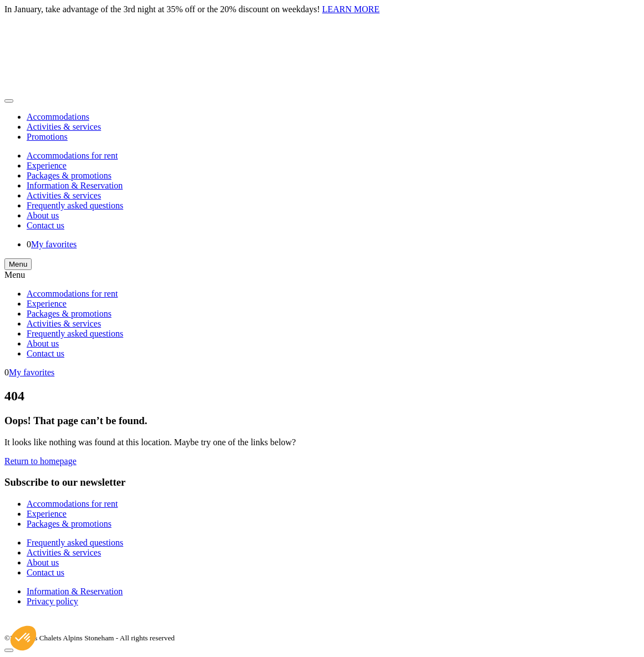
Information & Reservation (75, 185)
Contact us (45, 225)
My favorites (54, 244)
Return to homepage (40, 461)
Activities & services (64, 127)
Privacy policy (52, 601)
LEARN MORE (351, 9)
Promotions (47, 137)
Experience (47, 165)
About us (43, 215)
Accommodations (58, 117)
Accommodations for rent (72, 156)
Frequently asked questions (75, 205)
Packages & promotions (69, 175)
